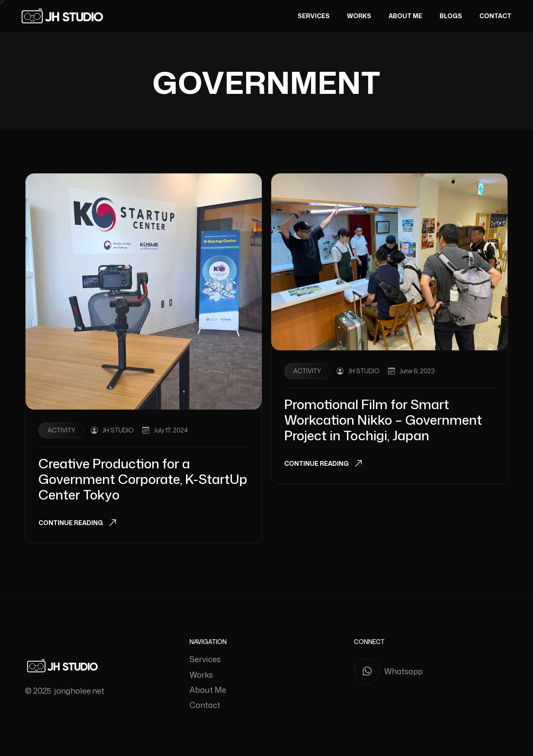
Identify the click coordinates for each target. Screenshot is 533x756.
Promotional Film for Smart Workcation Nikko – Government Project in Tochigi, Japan (383, 420)
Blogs (451, 16)
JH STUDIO (118, 430)
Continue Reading (71, 523)
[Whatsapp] (431, 671)
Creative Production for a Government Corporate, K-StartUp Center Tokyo (143, 479)
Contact (495, 16)
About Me (405, 16)
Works (359, 16)
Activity (61, 430)
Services (314, 16)
